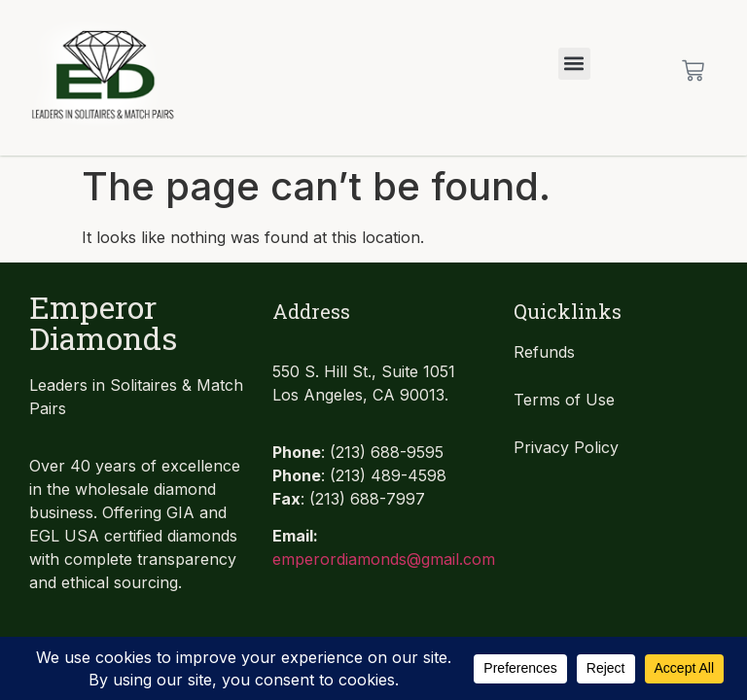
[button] (574, 64)
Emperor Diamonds (103, 322)
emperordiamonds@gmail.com (384, 559)
